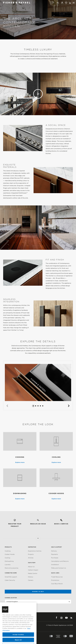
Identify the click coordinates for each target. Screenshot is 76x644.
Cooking (8, 551)
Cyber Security (10, 580)
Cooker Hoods (10, 554)
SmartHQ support (11, 577)
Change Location (11, 598)
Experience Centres (35, 551)
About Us (31, 567)
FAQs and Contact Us (59, 568)
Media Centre (33, 573)
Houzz (71, 618)
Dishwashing (9, 561)
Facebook (57, 618)
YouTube (66, 618)
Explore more (20, 462)
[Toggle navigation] (74, 3)
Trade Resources (57, 577)
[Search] (58, 3)
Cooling (7, 558)
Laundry (8, 565)
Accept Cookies (18, 640)
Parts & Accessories (12, 568)
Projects (31, 554)
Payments (55, 554)
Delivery (54, 551)
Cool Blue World (57, 584)
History (31, 577)
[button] (7, 406)
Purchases (55, 558)
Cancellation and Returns (60, 561)
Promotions (55, 580)
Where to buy (38, 592)
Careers (31, 580)
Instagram (61, 618)
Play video (38, 94)
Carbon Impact (33, 570)
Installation (55, 565)
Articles (31, 558)
